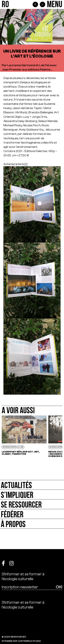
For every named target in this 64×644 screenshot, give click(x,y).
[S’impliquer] (32, 495)
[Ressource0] (5, 5)
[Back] (42, 4)
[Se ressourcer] (32, 504)
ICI (26, 164)
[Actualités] (32, 485)
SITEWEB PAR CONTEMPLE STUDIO (21, 641)
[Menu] (55, 5)
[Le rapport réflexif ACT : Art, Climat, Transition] (24, 437)
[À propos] (32, 524)
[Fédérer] (32, 514)
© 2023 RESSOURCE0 (14, 637)
